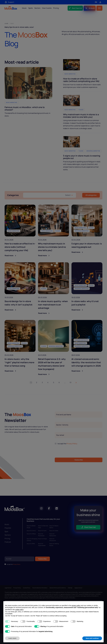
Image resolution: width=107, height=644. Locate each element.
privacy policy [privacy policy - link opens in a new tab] (76, 605)
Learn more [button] (12, 638)
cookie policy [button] (19, 610)
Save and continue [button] (92, 638)
